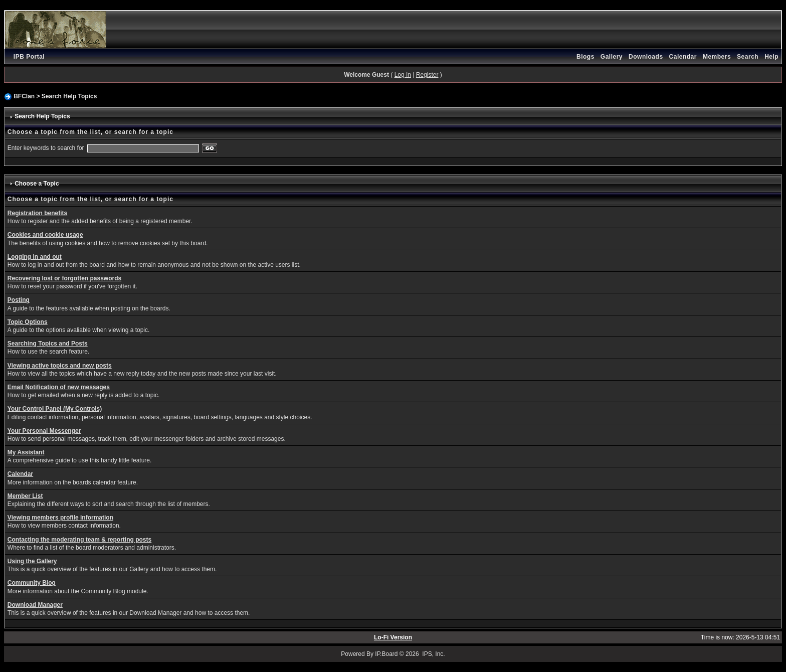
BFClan (24, 96)
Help (771, 57)
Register (427, 75)
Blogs (585, 57)
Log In (403, 75)
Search (748, 57)
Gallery (612, 57)
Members (717, 57)
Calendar (683, 57)
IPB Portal (29, 57)
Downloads (646, 57)
